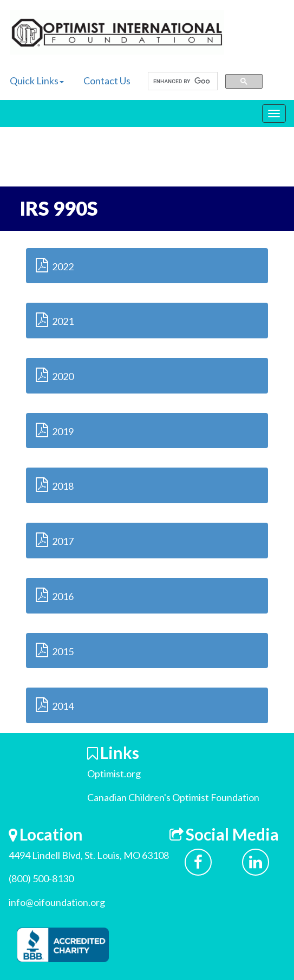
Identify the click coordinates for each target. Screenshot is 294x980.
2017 (55, 540)
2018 (55, 485)
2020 (55, 375)
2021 (55, 320)
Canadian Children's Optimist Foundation (173, 797)
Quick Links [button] (37, 81)
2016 (55, 595)
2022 (55, 265)
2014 (55, 705)
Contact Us (107, 81)
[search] (182, 81)
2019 (55, 430)
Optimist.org (114, 774)
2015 (55, 650)
